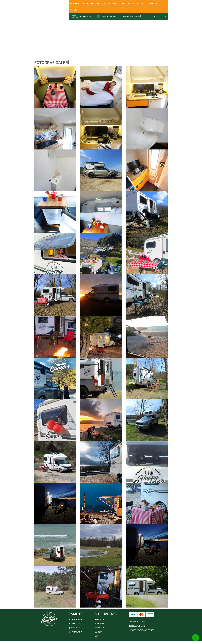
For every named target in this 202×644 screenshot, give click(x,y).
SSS (96, 636)
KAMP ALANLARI (106, 17)
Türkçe (157, 16)
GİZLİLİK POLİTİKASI (138, 622)
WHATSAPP (75, 632)
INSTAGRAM (76, 619)
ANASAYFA (75, 3)
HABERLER (100, 3)
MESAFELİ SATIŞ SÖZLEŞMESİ (142, 630)
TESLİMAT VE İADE (137, 626)
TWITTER (74, 623)
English (164, 16)
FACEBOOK (75, 628)
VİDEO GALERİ (114, 3)
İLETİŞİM (74, 10)
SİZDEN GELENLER (149, 3)
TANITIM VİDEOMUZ (132, 16)
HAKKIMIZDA (87, 3)
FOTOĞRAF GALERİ (130, 3)
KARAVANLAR (81, 17)
